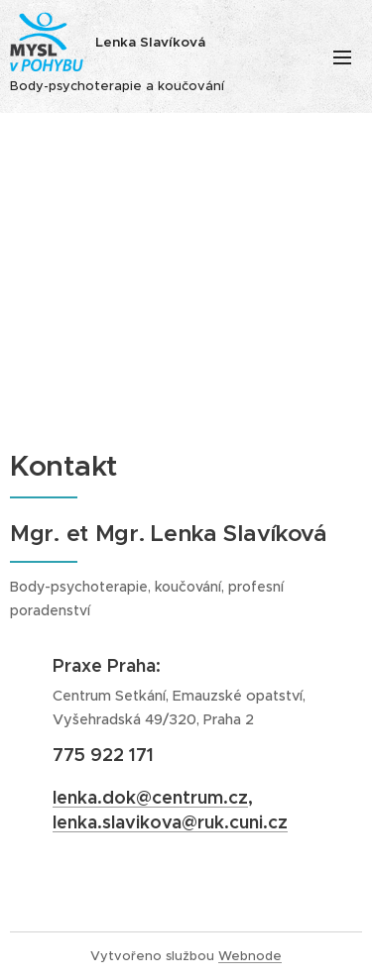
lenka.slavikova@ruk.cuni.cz (170, 822)
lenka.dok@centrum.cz (150, 797)
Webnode (250, 956)
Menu (342, 57)
